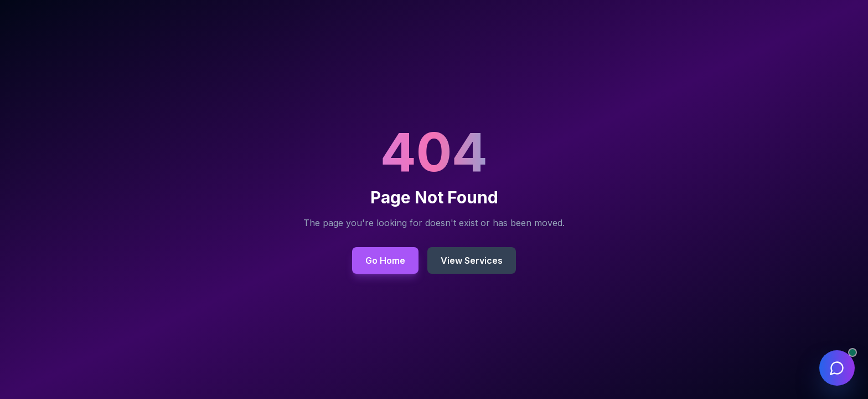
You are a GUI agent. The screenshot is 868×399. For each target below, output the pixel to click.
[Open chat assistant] (837, 368)
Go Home (385, 260)
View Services (472, 260)
